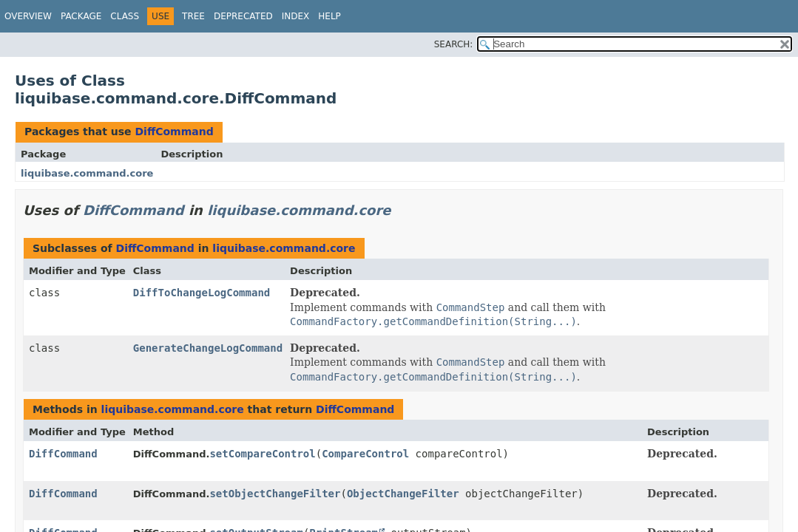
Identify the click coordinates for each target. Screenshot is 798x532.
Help (329, 16)
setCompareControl (262, 454)
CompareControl (365, 454)
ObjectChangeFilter (403, 494)
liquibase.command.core (87, 173)
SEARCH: (454, 44)
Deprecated (243, 16)
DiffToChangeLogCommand (202, 293)
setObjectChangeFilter (275, 494)
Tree (193, 16)
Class (125, 16)
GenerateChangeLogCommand (208, 348)
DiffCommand (174, 132)
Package (81, 16)
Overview (28, 16)
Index (296, 16)
